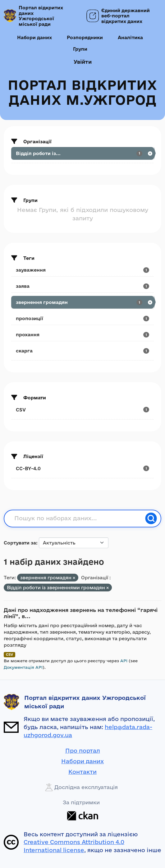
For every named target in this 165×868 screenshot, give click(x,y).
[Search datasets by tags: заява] (82, 286)
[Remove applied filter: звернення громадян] (74, 578)
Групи (80, 49)
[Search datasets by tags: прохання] (82, 335)
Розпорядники (85, 37)
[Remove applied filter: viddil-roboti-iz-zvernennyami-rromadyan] (108, 588)
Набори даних (34, 37)
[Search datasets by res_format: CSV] (82, 410)
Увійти (83, 62)
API (124, 661)
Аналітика (130, 37)
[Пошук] (151, 518)
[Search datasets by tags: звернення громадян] (82, 302)
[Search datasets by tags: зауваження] (82, 270)
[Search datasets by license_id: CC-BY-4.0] (82, 468)
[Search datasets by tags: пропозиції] (82, 318)
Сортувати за (20, 543)
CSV (9, 654)
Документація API (23, 667)
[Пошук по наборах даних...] (78, 518)
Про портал (83, 751)
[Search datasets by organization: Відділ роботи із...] (82, 153)
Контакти (82, 772)
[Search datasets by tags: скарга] (82, 351)
